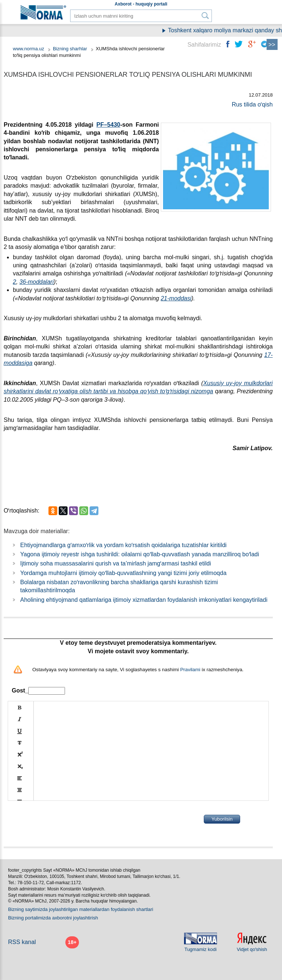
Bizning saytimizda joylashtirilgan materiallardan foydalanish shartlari (81, 909)
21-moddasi (176, 298)
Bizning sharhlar (70, 49)
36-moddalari (37, 282)
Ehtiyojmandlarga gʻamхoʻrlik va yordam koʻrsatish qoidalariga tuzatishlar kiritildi (123, 545)
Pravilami (190, 670)
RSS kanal (22, 942)
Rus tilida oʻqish (252, 104)
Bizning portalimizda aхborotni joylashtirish (53, 918)
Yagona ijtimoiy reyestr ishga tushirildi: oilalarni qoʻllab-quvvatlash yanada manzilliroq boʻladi (140, 554)
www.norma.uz (28, 49)
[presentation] (64, 819)
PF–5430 (109, 125)
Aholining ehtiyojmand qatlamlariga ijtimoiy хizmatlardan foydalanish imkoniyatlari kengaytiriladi (144, 600)
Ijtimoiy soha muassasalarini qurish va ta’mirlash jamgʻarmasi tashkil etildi (116, 563)
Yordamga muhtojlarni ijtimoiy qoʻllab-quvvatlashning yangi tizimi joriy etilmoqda (123, 573)
